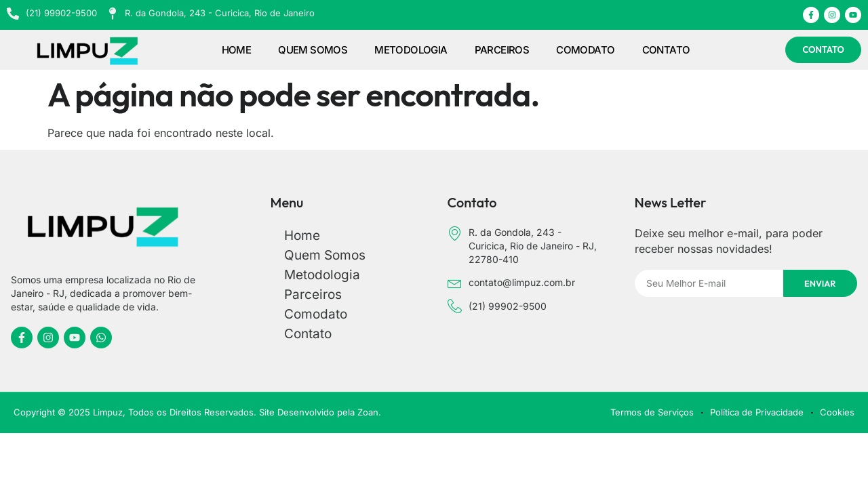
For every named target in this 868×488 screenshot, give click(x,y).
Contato (666, 50)
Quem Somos (313, 50)
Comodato (585, 50)
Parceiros (502, 50)
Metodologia (411, 50)
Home (237, 50)
